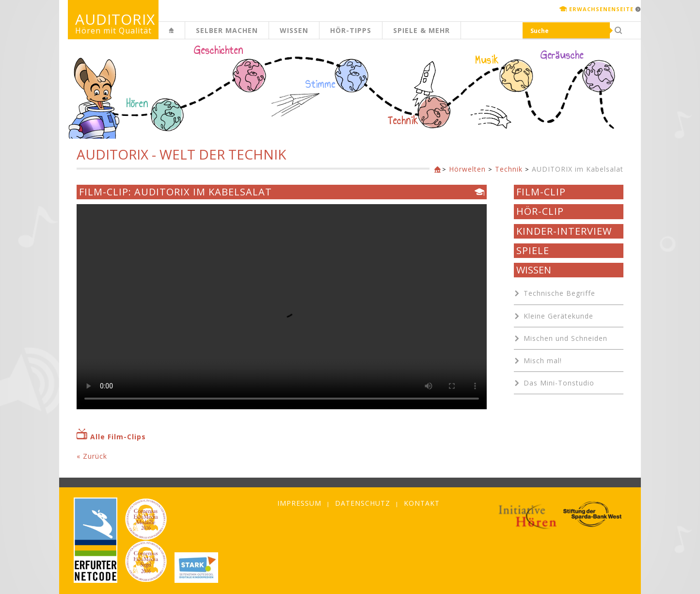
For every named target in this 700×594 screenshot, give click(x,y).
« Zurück (92, 456)
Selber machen (227, 30)
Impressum (299, 503)
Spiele (533, 251)
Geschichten (219, 51)
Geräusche (562, 55)
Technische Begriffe (559, 293)
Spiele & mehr (422, 30)
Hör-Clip (540, 211)
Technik (403, 121)
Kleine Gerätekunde (558, 316)
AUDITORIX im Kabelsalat (578, 169)
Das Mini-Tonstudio (559, 383)
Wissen (294, 30)
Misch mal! (543, 361)
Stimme (320, 84)
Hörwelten (467, 169)
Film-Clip (541, 192)
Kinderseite (185, 36)
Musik (487, 60)
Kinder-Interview (564, 231)
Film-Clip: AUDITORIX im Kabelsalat (175, 192)
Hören (137, 104)
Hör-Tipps (351, 30)
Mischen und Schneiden (565, 338)
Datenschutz (363, 503)
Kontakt (422, 503)
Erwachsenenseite (601, 9)
